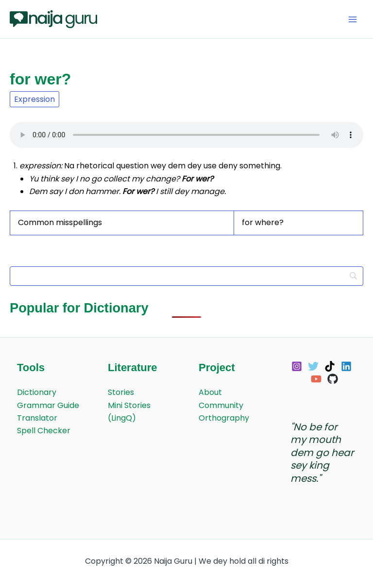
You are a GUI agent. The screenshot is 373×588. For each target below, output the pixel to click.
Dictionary (37, 392)
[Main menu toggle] (353, 19)
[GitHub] (333, 379)
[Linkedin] (346, 366)
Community (221, 405)
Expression (34, 99)
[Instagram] (297, 366)
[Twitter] (313, 366)
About (210, 392)
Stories (121, 392)
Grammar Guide (48, 405)
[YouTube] (316, 379)
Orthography (224, 418)
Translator (37, 418)
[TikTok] (330, 366)
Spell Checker (44, 431)
